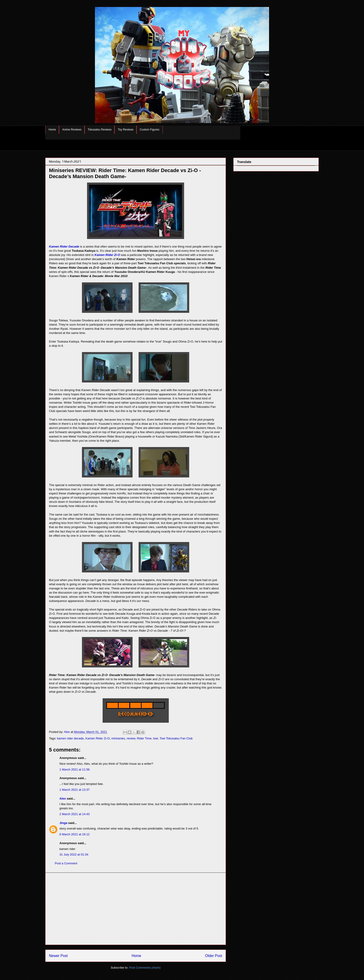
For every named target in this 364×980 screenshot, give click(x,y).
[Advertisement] (136, 909)
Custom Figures (150, 130)
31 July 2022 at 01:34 (74, 854)
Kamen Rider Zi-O (107, 255)
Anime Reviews (72, 130)
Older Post (214, 956)
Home (52, 130)
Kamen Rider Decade (64, 247)
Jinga (63, 823)
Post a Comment (66, 863)
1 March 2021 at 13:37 (75, 790)
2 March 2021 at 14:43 (75, 814)
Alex (63, 799)
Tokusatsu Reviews (100, 130)
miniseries (118, 738)
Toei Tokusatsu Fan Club (176, 738)
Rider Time (144, 738)
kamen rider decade (70, 738)
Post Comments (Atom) (145, 968)
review (131, 738)
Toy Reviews (125, 130)
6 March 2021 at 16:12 (75, 834)
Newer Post (58, 956)
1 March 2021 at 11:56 (75, 769)
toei (156, 738)
